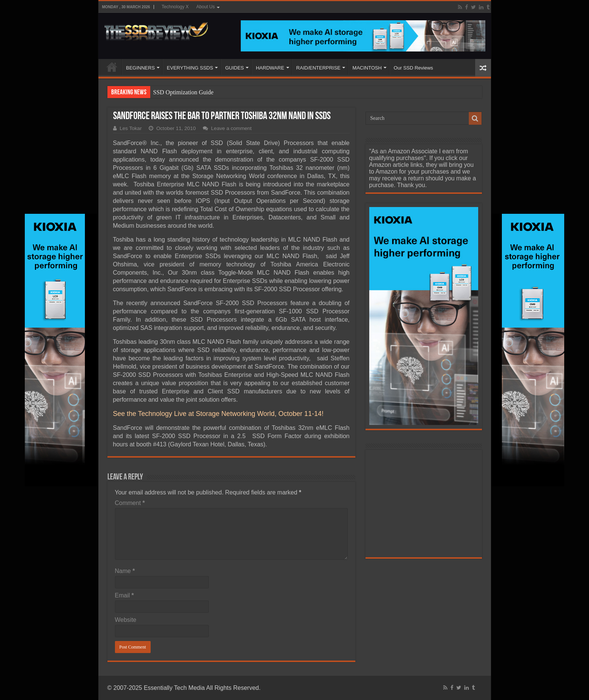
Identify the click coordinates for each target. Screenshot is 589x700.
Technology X (175, 7)
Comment (130, 503)
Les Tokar (131, 128)
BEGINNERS (141, 68)
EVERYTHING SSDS (190, 68)
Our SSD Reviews (413, 68)
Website (126, 620)
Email (125, 595)
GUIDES (234, 68)
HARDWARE (270, 68)
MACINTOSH (367, 68)
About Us (205, 7)
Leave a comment (231, 128)
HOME (112, 67)
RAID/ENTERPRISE (319, 68)
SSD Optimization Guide (183, 92)
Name (125, 571)
